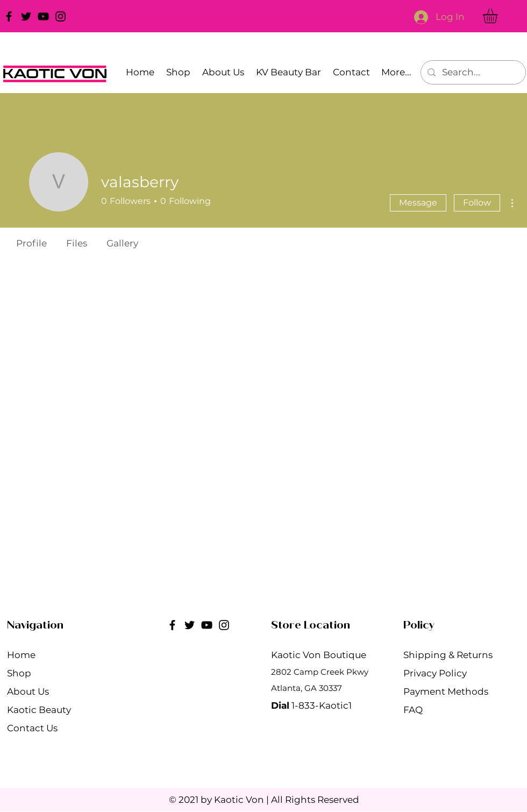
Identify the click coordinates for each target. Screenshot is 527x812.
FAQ (413, 710)
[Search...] (472, 72)
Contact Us (32, 728)
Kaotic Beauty (39, 710)
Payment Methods (447, 691)
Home (21, 655)
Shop (19, 673)
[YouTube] (43, 16)
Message (418, 203)
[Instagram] (60, 16)
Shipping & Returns (449, 655)
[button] (499, 16)
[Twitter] (26, 16)
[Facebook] (9, 16)
